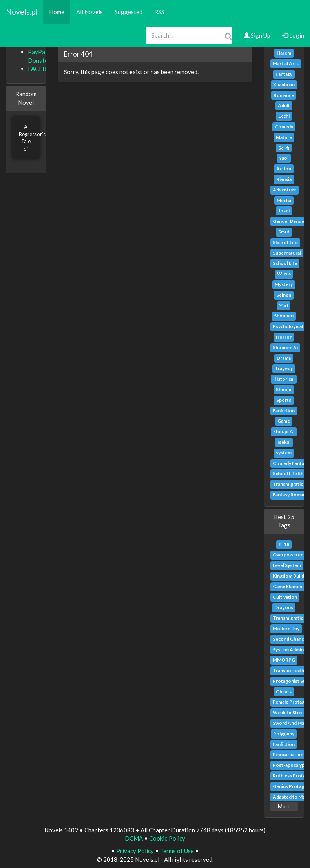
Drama (284, 358)
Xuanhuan (284, 85)
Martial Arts (286, 63)
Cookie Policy (167, 838)
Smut (284, 232)
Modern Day (286, 628)
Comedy (284, 127)
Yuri (284, 305)
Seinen (284, 295)
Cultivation (285, 597)
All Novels (89, 12)
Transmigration (290, 484)
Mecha (284, 200)
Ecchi (284, 116)
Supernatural (287, 253)
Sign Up (257, 35)
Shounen (284, 316)
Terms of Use (177, 851)
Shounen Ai (285, 347)
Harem (284, 53)
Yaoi (284, 158)
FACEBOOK (44, 69)
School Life (285, 263)
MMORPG (284, 660)
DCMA (134, 838)
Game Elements (290, 586)
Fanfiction (284, 411)
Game (284, 421)
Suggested (129, 12)
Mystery (284, 284)
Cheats (284, 692)
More (284, 806)
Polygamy (284, 734)
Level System (287, 565)
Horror (284, 337)
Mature (284, 137)
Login (293, 35)
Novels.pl (22, 12)
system (284, 453)
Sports (284, 400)
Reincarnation (288, 754)
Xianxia (284, 179)
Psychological (288, 326)
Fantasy (284, 74)
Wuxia (284, 274)
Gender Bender (289, 221)
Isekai (284, 442)
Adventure (284, 190)
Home (57, 12)
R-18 (284, 544)
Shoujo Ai (284, 431)
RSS (159, 12)
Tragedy (284, 368)
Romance (284, 95)
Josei (284, 211)
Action (284, 169)
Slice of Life (285, 242)
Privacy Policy (135, 851)
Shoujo (284, 389)
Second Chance (290, 639)
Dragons (284, 607)
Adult (284, 105)
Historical (284, 379)
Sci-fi (284, 148)
